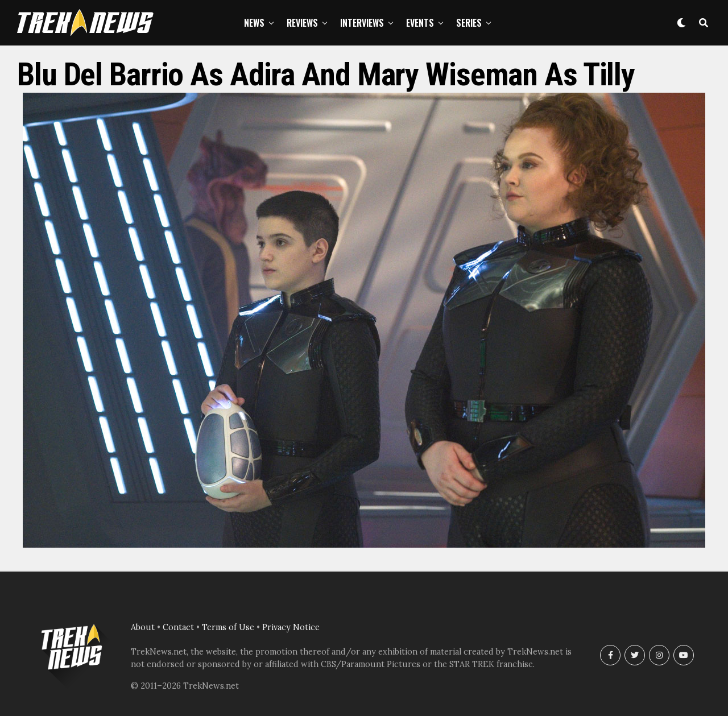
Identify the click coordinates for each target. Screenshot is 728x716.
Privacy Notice (291, 627)
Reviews (302, 23)
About (143, 627)
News (254, 23)
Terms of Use (228, 627)
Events (420, 23)
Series (469, 23)
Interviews (362, 23)
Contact (178, 627)
